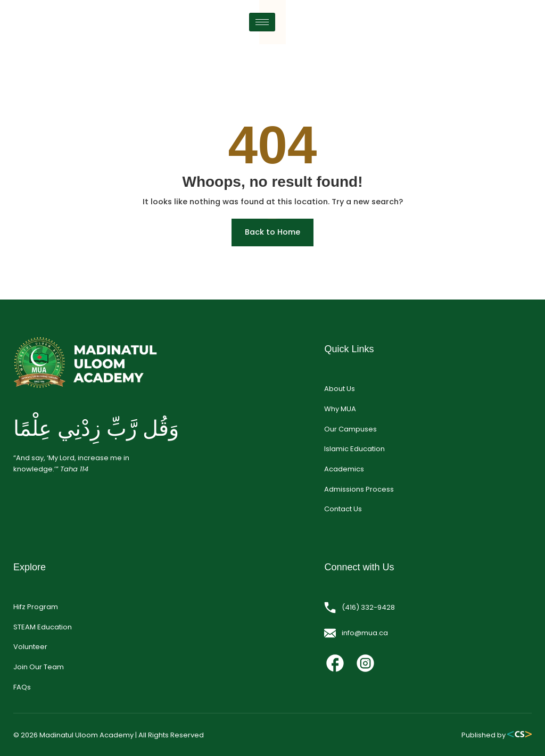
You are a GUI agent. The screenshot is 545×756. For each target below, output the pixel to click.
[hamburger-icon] (519, 35)
